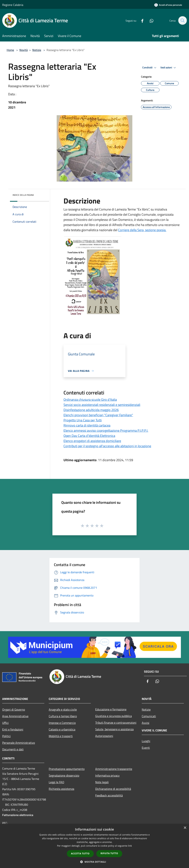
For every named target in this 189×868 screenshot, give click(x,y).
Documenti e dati (13, 749)
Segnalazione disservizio (64, 775)
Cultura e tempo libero (63, 716)
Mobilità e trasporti (61, 736)
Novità (24, 50)
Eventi (146, 748)
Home (10, 50)
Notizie (37, 50)
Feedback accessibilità (109, 795)
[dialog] (94, 846)
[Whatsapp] (150, 20)
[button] (94, 862)
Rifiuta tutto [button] (109, 853)
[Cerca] (182, 20)
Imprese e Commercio (62, 723)
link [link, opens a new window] (130, 846)
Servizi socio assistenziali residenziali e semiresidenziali (102, 405)
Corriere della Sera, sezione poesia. (142, 230)
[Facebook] (140, 20)
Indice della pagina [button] (23, 195)
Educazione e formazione (111, 709)
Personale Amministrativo (19, 743)
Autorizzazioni (104, 736)
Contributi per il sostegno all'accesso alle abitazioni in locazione (107, 446)
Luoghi (146, 741)
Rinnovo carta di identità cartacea (87, 425)
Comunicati (149, 716)
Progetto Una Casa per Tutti (83, 420)
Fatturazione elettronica (18, 815)
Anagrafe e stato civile (63, 709)
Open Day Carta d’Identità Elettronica (89, 436)
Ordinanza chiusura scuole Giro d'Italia (90, 400)
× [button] (185, 828)
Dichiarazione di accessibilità (113, 789)
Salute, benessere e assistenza (114, 729)
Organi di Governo (14, 709)
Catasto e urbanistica (62, 729)
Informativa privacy (107, 775)
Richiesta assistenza (61, 789)
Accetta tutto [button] (80, 854)
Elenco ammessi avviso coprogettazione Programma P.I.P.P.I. (106, 430)
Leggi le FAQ (56, 782)
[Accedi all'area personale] (168, 5)
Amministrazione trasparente (114, 769)
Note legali (102, 782)
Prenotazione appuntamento (67, 769)
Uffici (5, 723)
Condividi (150, 68)
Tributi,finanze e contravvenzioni (116, 723)
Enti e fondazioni (13, 729)
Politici (6, 736)
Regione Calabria (13, 5)
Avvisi (146, 723)
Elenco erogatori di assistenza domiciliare (92, 441)
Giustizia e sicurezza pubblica (114, 716)
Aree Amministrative (15, 716)
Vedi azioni (169, 68)
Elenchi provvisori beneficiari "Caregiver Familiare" (98, 415)
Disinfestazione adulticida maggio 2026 (91, 410)
